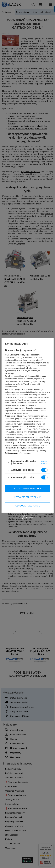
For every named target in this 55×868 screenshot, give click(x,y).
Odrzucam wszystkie (28, 506)
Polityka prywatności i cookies (18, 453)
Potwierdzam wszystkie (27, 488)
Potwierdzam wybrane (27, 497)
